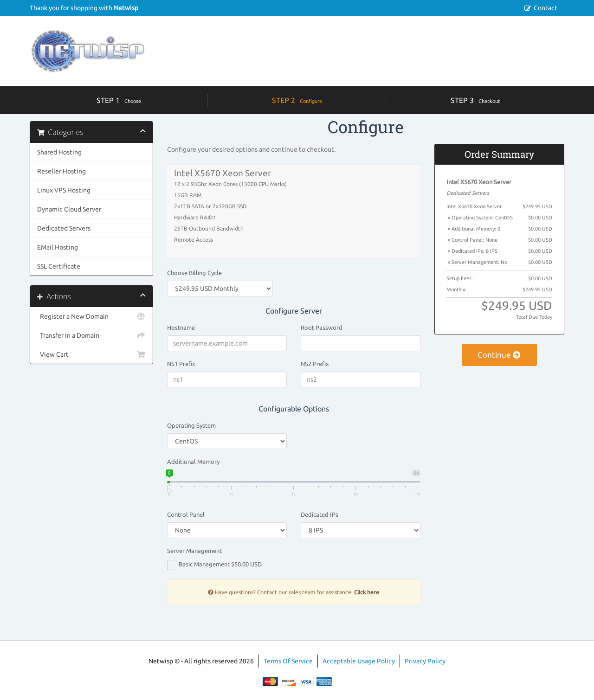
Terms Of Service (288, 661)
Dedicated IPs (320, 514)
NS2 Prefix (315, 364)
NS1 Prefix (181, 364)
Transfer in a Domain (91, 335)
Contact (546, 8)
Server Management (194, 551)
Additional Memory (193, 462)
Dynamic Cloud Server (69, 209)
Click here (367, 592)
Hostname (181, 328)
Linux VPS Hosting (64, 190)
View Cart (91, 354)
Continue (499, 355)
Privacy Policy (425, 661)
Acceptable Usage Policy (359, 661)
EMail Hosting (58, 247)
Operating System (191, 425)
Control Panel (186, 514)
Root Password (322, 328)
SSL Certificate (59, 266)
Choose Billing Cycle (194, 273)
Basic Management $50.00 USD (214, 565)
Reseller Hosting (61, 171)
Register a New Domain (91, 316)
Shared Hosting (59, 152)
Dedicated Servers (64, 228)
